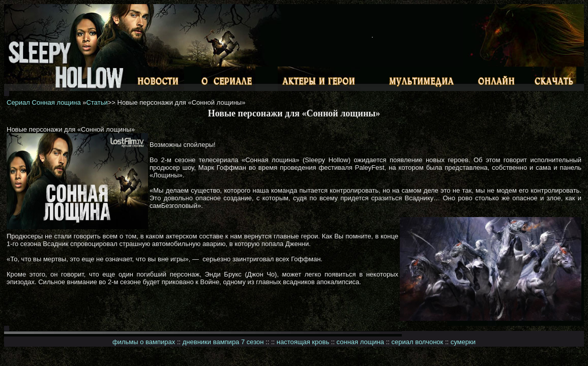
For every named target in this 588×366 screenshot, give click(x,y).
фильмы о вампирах (144, 342)
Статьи (97, 102)
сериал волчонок (418, 342)
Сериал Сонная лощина (44, 102)
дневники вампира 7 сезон (223, 342)
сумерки (463, 342)
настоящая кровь (303, 342)
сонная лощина (360, 342)
